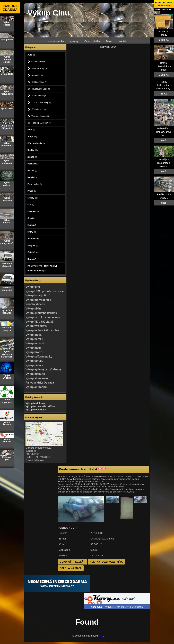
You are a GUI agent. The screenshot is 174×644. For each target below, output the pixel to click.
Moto (31, 130)
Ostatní (33, 252)
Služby (33, 198)
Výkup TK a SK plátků (40, 322)
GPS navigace (39, 82)
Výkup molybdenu (36, 410)
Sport (32, 218)
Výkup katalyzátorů (38, 295)
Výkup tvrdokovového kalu (43, 317)
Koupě (32, 259)
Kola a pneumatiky (41, 102)
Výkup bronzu (34, 352)
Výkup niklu (33, 309)
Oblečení (33, 211)
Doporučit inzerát (72, 562)
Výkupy (74, 41)
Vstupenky (34, 239)
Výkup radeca (34, 365)
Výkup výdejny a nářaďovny (43, 369)
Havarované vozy (41, 89)
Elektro (32, 171)
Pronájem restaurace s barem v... (164, 163)
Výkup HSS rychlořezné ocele (45, 291)
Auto (31, 55)
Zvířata (32, 157)
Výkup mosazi (35, 343)
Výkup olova (33, 335)
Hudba (32, 225)
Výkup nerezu (34, 339)
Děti (31, 205)
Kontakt (123, 41)
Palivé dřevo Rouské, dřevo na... (164, 132)
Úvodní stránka (55, 41)
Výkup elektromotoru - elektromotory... (164, 85)
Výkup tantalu (34, 361)
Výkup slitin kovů (37, 378)
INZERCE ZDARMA (10, 8)
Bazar (109, 41)
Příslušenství (39, 109)
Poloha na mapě (71, 568)
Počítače (33, 164)
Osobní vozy (38, 62)
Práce (32, 191)
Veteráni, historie (40, 116)
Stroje (32, 137)
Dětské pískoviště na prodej (164, 66)
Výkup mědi (33, 348)
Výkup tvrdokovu (37, 326)
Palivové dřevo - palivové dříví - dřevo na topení (43, 268)
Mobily (32, 177)
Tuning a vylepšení (41, 123)
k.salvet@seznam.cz (102, 539)
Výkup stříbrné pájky (39, 357)
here (101, 636)
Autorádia (37, 75)
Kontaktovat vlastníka (106, 562)
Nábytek (33, 245)
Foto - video (35, 184)
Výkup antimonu (36, 387)
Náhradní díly (39, 96)
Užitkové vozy (39, 68)
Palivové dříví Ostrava (40, 383)
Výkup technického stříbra (42, 330)
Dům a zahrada (36, 143)
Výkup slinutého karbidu (41, 313)
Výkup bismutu (35, 374)
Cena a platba (92, 41)
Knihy (32, 232)
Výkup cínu (33, 287)
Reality (33, 150)
